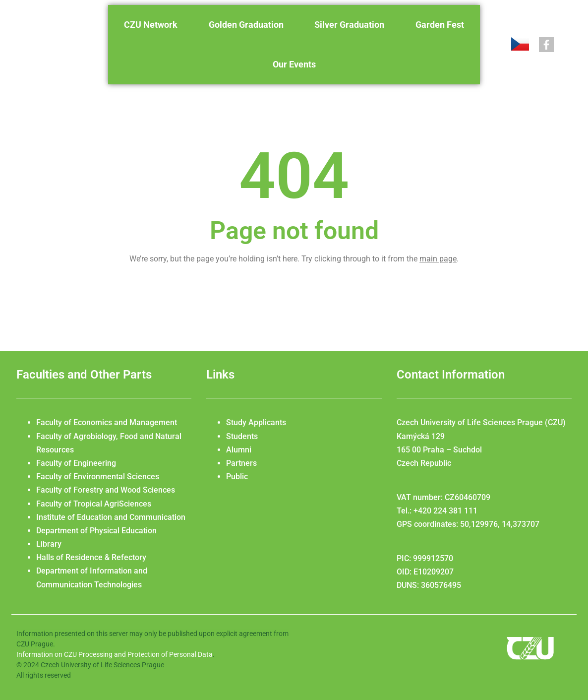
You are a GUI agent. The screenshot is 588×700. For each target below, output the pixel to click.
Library (49, 544)
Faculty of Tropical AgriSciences (94, 504)
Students (242, 436)
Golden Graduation (246, 25)
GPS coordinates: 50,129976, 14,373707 (468, 524)
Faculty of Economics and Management (107, 422)
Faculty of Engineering (76, 463)
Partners (241, 463)
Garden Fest (440, 25)
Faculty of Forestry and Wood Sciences (106, 490)
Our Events (294, 64)
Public (237, 477)
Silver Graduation (349, 25)
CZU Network (151, 25)
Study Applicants (256, 422)
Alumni (239, 450)
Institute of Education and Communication (111, 517)
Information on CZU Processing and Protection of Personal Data (115, 654)
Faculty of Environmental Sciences (98, 477)
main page (438, 259)
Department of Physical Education (96, 531)
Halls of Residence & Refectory (91, 557)
